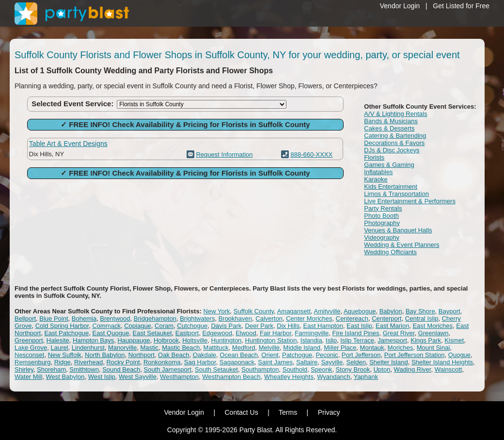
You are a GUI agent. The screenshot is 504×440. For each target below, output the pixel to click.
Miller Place (340, 348)
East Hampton (323, 326)
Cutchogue (192, 326)
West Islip (102, 377)
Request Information (224, 155)
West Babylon (65, 377)
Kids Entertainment (391, 187)
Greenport (29, 340)
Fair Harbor (276, 333)
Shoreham (51, 369)
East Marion (392, 326)
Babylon (391, 311)
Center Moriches (309, 318)
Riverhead (88, 362)
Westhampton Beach (231, 377)
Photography (382, 223)
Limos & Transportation (396, 194)
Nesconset (29, 355)
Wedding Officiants (390, 252)
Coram (164, 326)
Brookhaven (235, 318)
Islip (331, 340)
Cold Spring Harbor (62, 326)
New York (217, 311)
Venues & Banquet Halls (398, 230)
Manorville (122, 348)
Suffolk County (254, 311)
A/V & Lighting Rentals (395, 114)
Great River (399, 333)
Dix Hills (288, 326)
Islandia (311, 340)
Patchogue (297, 355)
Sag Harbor (200, 362)
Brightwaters (197, 318)
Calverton (269, 318)
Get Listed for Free (461, 6)
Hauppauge (134, 340)
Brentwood (115, 318)
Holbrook (166, 340)
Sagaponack (237, 362)
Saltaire (307, 362)
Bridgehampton (155, 318)
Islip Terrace (357, 340)
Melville (269, 348)
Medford (244, 348)
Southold (295, 369)
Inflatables (378, 172)
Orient (270, 355)
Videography (382, 237)
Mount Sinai (433, 348)
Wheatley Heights (289, 377)
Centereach (352, 318)
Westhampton (179, 377)
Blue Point (54, 318)
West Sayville (138, 377)
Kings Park (426, 340)
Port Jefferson (361, 355)
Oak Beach (173, 355)
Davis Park (226, 326)
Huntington (226, 340)
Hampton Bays (93, 340)
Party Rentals (383, 208)
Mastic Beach (181, 348)
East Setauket (152, 333)
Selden (356, 362)
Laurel (59, 348)
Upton (382, 369)
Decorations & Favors (394, 143)
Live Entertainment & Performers (410, 201)
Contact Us (241, 412)
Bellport (25, 318)
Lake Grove (31, 348)
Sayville (332, 362)
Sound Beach (121, 369)
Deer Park (260, 326)
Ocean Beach (239, 355)
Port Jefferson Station (415, 355)
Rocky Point (123, 362)
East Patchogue (66, 333)
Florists (374, 157)
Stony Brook (353, 369)
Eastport (187, 333)
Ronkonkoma (162, 362)
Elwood (246, 333)
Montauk (372, 348)
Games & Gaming (389, 165)
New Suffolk (65, 355)
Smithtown (84, 369)
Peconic (327, 355)
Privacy (329, 412)
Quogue (459, 355)
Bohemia (84, 318)
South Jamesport (167, 369)
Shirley (24, 369)
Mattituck (216, 348)
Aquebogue (360, 311)
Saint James (275, 362)
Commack (106, 326)
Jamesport (392, 340)
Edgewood (217, 333)
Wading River (413, 369)
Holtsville (195, 340)
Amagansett (294, 311)
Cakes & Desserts (389, 128)
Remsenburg (32, 362)
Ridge (63, 362)
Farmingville (312, 333)
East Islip (359, 326)
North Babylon (105, 355)
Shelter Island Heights (442, 362)
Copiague (138, 326)
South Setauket (216, 369)
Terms (288, 412)
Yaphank (366, 377)
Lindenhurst (88, 348)
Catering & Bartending (395, 136)
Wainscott (449, 369)
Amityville (327, 311)
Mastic (149, 348)
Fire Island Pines (356, 333)
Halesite (58, 340)
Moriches (401, 348)
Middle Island (302, 348)
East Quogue (110, 333)
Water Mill (28, 377)
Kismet (454, 340)
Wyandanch (334, 377)
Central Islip (422, 318)
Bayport (449, 311)
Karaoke (376, 179)
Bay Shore (420, 311)
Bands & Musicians (391, 121)
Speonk (321, 369)
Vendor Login (400, 6)
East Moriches (433, 326)
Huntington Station (271, 340)
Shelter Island (389, 362)
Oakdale (205, 355)
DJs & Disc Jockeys (392, 150)
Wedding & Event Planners (402, 245)
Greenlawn (433, 333)
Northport (142, 355)
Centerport (386, 318)
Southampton (260, 369)
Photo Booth (381, 216)
